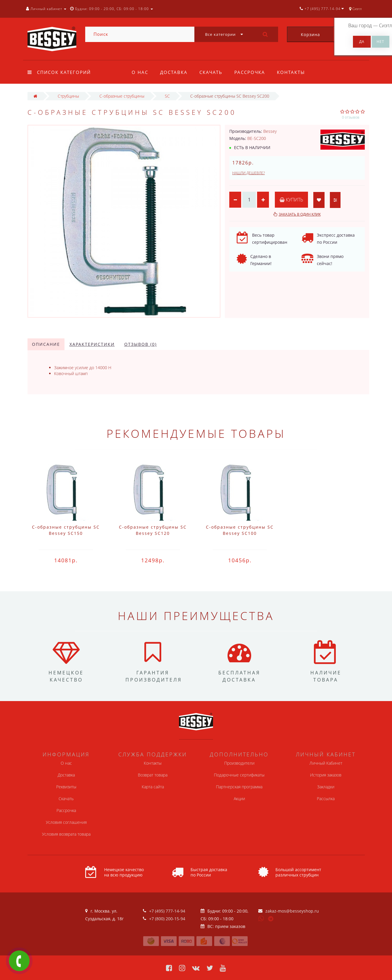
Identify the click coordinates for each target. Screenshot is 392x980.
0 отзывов (351, 117)
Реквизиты (66, 787)
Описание (46, 344)
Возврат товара (153, 775)
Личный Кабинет (326, 763)
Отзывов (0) (141, 344)
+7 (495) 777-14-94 (167, 911)
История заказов (326, 775)
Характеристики (92, 344)
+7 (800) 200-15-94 (167, 919)
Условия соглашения (66, 822)
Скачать (213, 72)
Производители (239, 763)
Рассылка (326, 799)
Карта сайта (153, 787)
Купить (291, 200)
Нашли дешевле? (249, 173)
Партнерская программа (239, 787)
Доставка (175, 72)
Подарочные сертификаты (239, 775)
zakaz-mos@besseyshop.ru (292, 911)
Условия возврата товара (66, 834)
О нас (140, 72)
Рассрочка (252, 72)
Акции (239, 799)
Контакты (295, 72)
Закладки (326, 787)
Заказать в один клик (300, 214)
